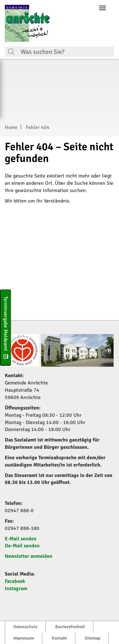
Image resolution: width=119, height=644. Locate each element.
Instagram (16, 589)
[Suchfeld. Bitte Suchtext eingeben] (66, 52)
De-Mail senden (22, 546)
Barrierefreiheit (70, 627)
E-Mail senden (21, 539)
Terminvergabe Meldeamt (6, 328)
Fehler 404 (38, 127)
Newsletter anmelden (29, 556)
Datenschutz (25, 627)
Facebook (15, 581)
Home (11, 127)
